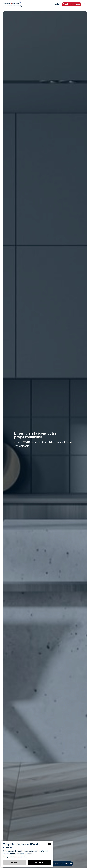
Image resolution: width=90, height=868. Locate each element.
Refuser (15, 862)
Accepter (39, 862)
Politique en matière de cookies (15, 857)
